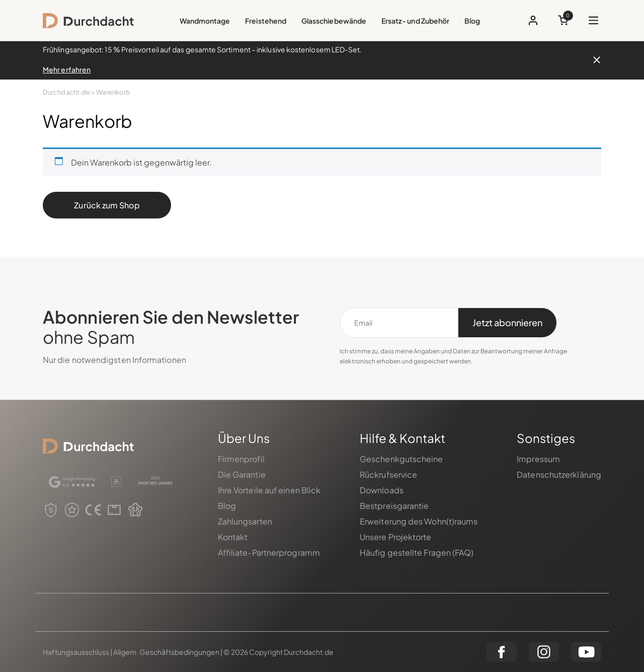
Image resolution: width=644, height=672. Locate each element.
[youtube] (586, 652)
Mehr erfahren (67, 69)
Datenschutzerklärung (559, 474)
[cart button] (563, 21)
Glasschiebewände (334, 21)
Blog (472, 21)
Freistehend (266, 21)
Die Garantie (242, 474)
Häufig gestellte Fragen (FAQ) (417, 552)
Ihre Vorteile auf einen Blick (269, 490)
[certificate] (116, 482)
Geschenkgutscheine (401, 459)
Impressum (538, 459)
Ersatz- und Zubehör (415, 21)
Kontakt (233, 537)
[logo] (88, 21)
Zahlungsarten (245, 521)
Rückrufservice (388, 474)
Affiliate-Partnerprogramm (269, 552)
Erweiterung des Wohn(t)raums (419, 521)
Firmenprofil (241, 459)
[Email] (399, 323)
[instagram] (544, 652)
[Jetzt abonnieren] (507, 323)
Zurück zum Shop (107, 205)
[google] (72, 482)
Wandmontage (205, 21)
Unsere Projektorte (396, 537)
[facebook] (502, 652)
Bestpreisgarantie (394, 506)
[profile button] (533, 21)
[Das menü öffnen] (594, 21)
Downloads (382, 490)
